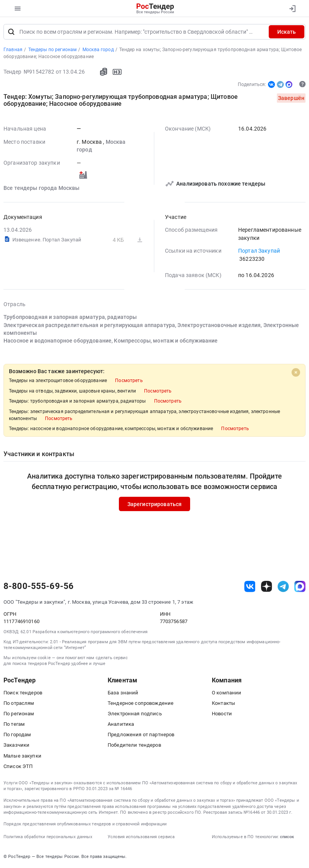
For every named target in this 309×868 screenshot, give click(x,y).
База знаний (123, 693)
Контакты (223, 703)
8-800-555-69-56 (39, 586)
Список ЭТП (18, 766)
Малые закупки (22, 756)
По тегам (14, 724)
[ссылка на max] (300, 586)
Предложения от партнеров (141, 735)
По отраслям (19, 703)
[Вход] (292, 9)
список (287, 837)
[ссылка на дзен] (267, 586)
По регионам (19, 714)
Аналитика (121, 724)
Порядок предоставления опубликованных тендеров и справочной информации (85, 824)
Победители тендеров (134, 745)
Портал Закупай (259, 251)
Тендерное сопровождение (141, 703)
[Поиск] (11, 32)
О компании (227, 693)
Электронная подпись (135, 714)
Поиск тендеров (23, 693)
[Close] (296, 372)
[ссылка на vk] (250, 586)
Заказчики (16, 745)
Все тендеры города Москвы (42, 188)
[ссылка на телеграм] (283, 586)
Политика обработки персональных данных (48, 837)
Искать (287, 32)
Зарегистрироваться (155, 504)
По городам (17, 735)
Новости (222, 714)
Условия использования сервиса (141, 837)
